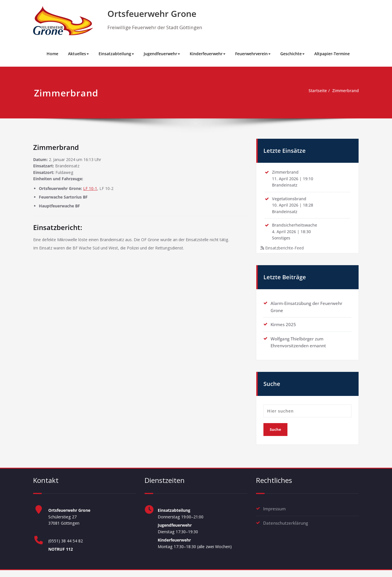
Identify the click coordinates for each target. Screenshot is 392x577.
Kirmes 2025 (283, 329)
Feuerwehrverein (253, 54)
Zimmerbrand (345, 91)
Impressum (274, 513)
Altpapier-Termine (332, 54)
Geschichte (292, 54)
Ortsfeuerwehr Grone (152, 14)
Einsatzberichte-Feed (287, 252)
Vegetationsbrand (290, 201)
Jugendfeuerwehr (162, 54)
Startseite (315, 91)
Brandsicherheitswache (296, 228)
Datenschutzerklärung (286, 527)
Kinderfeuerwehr (208, 54)
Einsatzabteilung (116, 54)
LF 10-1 (95, 191)
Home (52, 54)
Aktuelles (78, 54)
